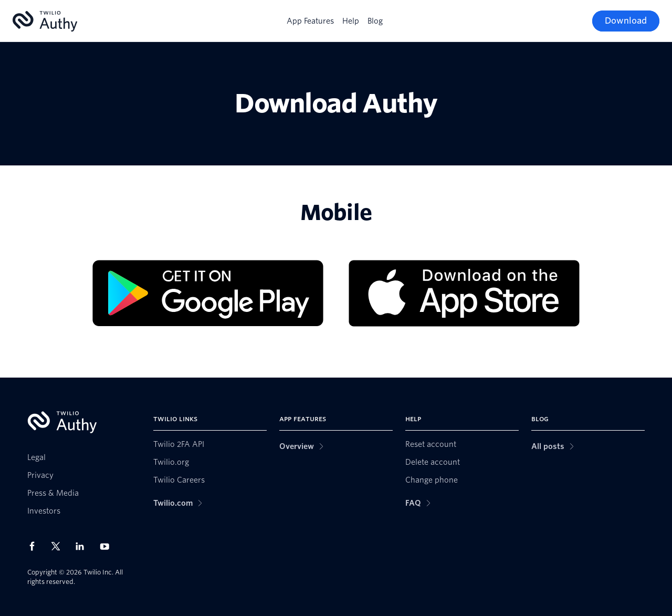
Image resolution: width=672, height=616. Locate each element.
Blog (375, 21)
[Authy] (45, 21)
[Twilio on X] (59, 546)
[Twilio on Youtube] (108, 546)
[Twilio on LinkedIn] (83, 546)
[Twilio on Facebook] (35, 546)
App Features (310, 21)
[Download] (626, 21)
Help (351, 21)
